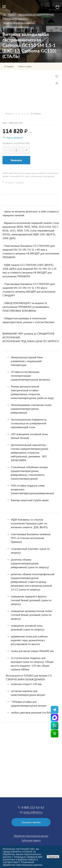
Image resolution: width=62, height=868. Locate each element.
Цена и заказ (25, 66)
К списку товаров (15, 182)
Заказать (16, 160)
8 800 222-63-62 (33, 807)
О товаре (9, 66)
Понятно (53, 857)
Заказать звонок (31, 822)
